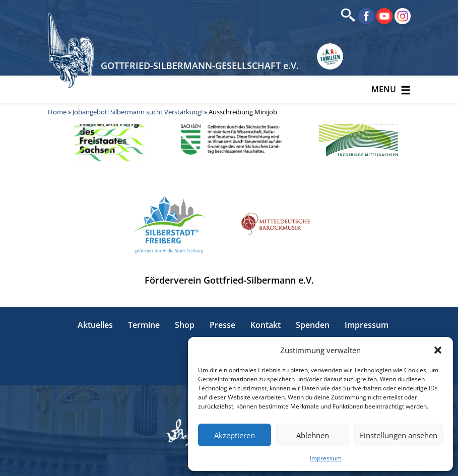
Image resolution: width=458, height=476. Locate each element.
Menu (391, 89)
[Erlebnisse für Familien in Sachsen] (330, 56)
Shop (185, 325)
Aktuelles (95, 325)
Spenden (313, 325)
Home (57, 112)
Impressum (326, 458)
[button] (438, 350)
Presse (222, 325)
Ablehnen (313, 435)
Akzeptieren (235, 435)
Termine (144, 325)
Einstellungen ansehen (399, 435)
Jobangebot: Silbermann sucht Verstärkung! (138, 112)
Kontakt (266, 325)
